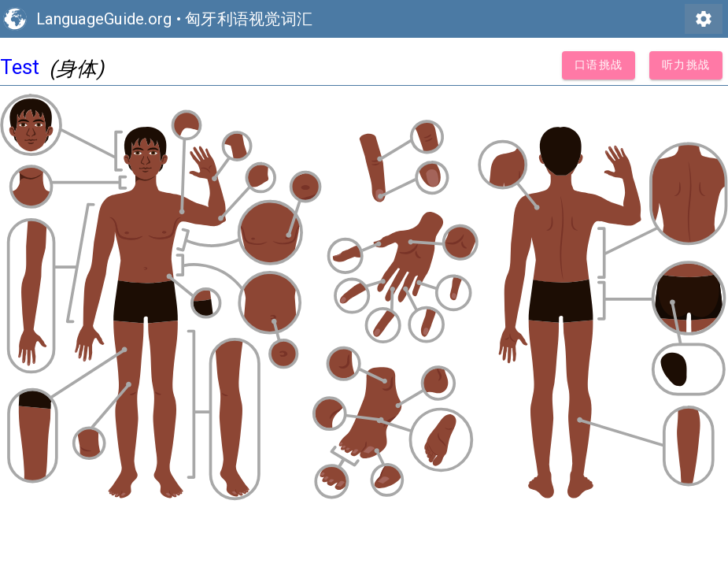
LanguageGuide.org (104, 19)
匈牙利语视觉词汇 (249, 19)
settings (704, 19)
